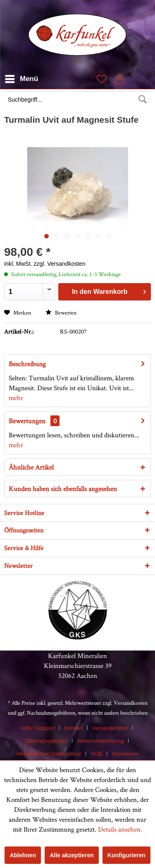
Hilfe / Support (38, 728)
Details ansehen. (120, 829)
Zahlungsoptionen (46, 741)
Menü (21, 77)
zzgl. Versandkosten (60, 264)
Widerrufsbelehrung (100, 741)
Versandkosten (131, 703)
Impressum (125, 754)
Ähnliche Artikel (31, 467)
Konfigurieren (126, 855)
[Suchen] (143, 100)
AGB (97, 754)
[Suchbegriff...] (77, 100)
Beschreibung (27, 364)
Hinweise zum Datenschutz (49, 754)
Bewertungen (27, 421)
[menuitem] (77, 100)
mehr (16, 398)
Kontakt (74, 728)
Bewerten (61, 312)
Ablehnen (23, 855)
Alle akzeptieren (72, 855)
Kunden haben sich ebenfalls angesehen (63, 489)
